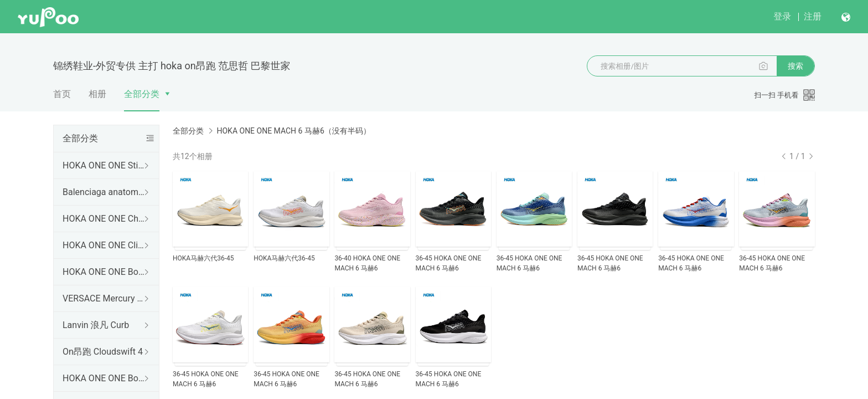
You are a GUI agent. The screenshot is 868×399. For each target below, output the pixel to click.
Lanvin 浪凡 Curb (96, 325)
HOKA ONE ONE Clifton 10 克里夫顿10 (104, 245)
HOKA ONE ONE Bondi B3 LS (104, 378)
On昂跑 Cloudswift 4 (103, 352)
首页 (62, 94)
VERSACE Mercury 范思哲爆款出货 (104, 298)
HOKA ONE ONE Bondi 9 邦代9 (104, 272)
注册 (813, 16)
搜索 (795, 66)
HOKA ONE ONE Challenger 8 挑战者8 (104, 219)
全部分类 (142, 94)
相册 (97, 94)
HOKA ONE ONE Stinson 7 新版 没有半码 (104, 165)
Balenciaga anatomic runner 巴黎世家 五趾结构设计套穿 (104, 192)
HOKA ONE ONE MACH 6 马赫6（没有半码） (293, 131)
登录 (782, 16)
